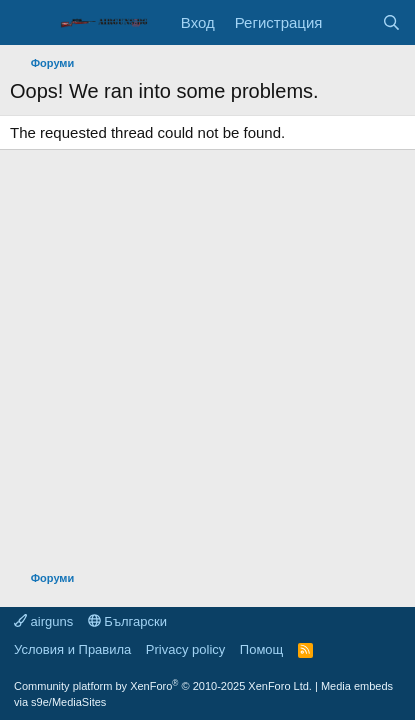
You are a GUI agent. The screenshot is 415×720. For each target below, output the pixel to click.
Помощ (261, 649)
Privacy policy (185, 649)
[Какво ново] (351, 22)
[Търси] (391, 22)
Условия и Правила (72, 649)
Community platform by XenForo (163, 686)
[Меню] (27, 23)
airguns (43, 621)
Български (127, 621)
